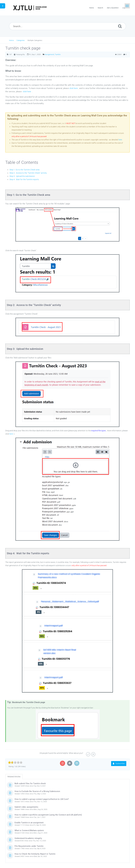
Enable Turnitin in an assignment (29, 823)
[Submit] (120, 26)
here (120, 140)
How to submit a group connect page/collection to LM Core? (42, 799)
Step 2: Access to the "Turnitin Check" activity (28, 173)
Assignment (49, 54)
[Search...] (67, 26)
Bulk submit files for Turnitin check (30, 783)
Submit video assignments (26, 807)
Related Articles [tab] (14, 777)
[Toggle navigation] (127, 6)
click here (74, 88)
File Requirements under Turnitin (29, 846)
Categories (21, 40)
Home (11, 40)
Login (124, 8)
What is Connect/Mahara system (29, 830)
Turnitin (58, 54)
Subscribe (119, 763)
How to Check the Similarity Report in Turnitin (35, 854)
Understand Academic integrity (28, 838)
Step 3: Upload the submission (22, 176)
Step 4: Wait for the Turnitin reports (24, 179)
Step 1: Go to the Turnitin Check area (24, 170)
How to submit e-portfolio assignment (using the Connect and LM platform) (48, 815)
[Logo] (30, 8)
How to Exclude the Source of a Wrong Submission (37, 791)
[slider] (15, 762)
